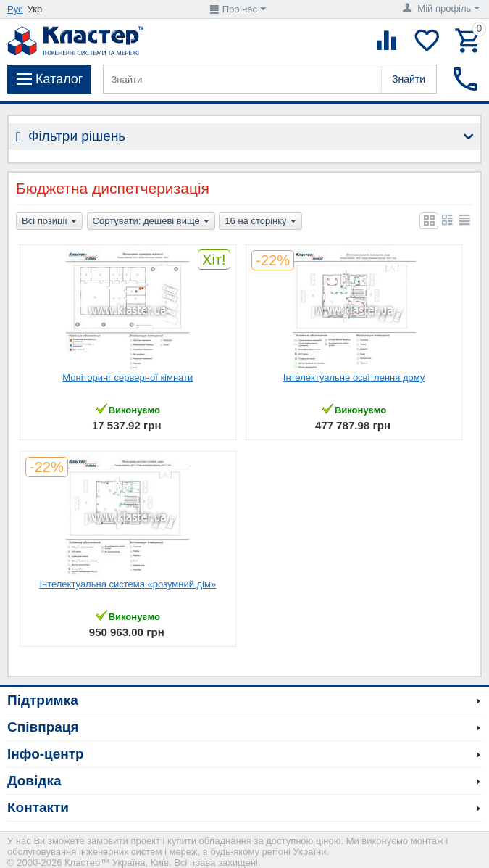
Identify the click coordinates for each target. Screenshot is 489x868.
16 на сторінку (260, 222)
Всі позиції (49, 222)
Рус (15, 9)
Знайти (409, 79)
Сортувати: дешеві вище (151, 222)
